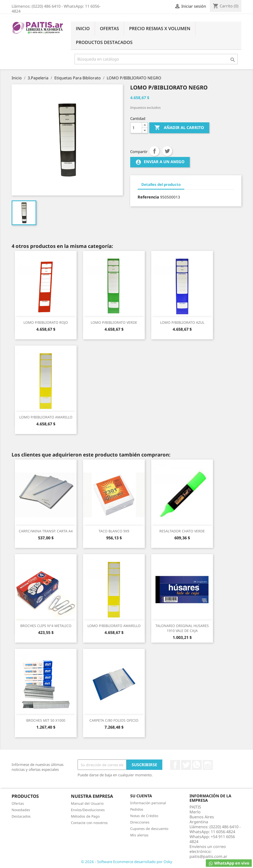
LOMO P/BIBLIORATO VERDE (114, 322)
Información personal (148, 803)
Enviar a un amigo (160, 162)
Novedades (21, 810)
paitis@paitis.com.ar (208, 856)
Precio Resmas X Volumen (160, 28)
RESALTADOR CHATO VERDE (182, 531)
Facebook (175, 765)
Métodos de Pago (85, 816)
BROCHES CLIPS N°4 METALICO (46, 626)
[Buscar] (156, 59)
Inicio (83, 28)
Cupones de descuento (149, 829)
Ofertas (109, 28)
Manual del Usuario (87, 803)
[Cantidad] (136, 128)
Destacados (21, 816)
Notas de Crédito (144, 816)
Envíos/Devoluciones (88, 810)
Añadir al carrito (179, 128)
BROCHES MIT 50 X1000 (46, 720)
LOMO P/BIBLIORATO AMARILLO (46, 417)
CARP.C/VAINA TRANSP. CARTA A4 (46, 531)
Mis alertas (139, 835)
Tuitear (167, 151)
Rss (197, 765)
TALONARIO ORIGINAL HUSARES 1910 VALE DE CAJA (182, 628)
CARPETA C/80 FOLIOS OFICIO (114, 720)
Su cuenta (141, 796)
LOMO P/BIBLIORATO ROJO (46, 322)
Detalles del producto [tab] (161, 184)
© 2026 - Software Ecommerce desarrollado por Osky (127, 862)
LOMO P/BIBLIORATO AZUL (182, 322)
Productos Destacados (104, 42)
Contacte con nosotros (89, 823)
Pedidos (137, 809)
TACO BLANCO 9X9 (114, 531)
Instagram (208, 765)
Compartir (154, 151)
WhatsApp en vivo (229, 863)
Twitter (186, 765)
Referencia (148, 197)
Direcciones (140, 822)
